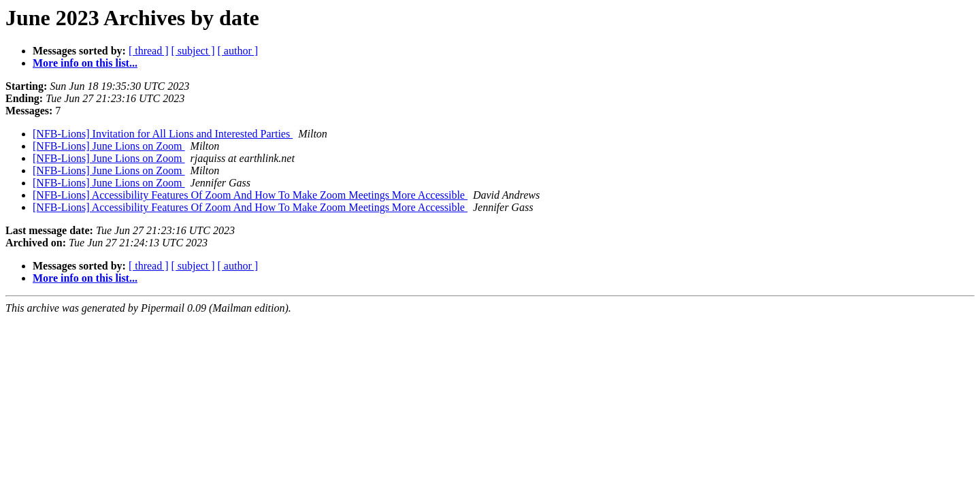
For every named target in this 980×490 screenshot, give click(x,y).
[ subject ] (193, 51)
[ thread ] (149, 51)
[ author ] (238, 51)
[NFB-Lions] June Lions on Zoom (109, 146)
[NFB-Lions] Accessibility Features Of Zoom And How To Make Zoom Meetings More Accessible (250, 195)
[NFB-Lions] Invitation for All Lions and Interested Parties (163, 134)
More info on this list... (85, 63)
